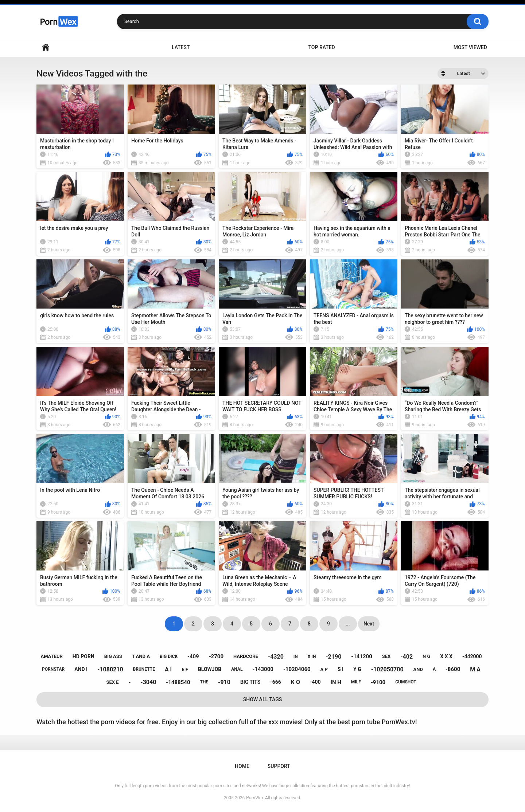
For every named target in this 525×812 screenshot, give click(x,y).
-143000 (263, 669)
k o (295, 682)
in (296, 656)
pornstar (53, 669)
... (348, 624)
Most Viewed (470, 47)
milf (356, 682)
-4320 (276, 657)
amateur (51, 656)
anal (237, 669)
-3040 (148, 682)
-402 (407, 657)
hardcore (246, 656)
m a (475, 669)
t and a (141, 656)
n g (426, 656)
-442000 (472, 656)
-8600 (453, 669)
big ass (113, 656)
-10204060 (297, 669)
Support (279, 766)
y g (357, 669)
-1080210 (110, 669)
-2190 (333, 657)
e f (185, 669)
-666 (276, 682)
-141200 (362, 656)
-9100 (378, 682)
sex (386, 656)
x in (312, 656)
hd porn (83, 656)
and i (81, 669)
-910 (224, 682)
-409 (193, 656)
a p (324, 669)
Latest (181, 47)
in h (336, 682)
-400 (315, 682)
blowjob (210, 669)
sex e (112, 682)
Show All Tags (263, 699)
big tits (250, 682)
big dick (169, 656)
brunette (144, 669)
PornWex (255, 798)
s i (341, 669)
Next (369, 624)
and (418, 669)
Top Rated (321, 47)
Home (46, 48)
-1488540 (178, 682)
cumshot (406, 682)
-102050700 (387, 669)
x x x (446, 656)
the (204, 682)
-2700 (216, 656)
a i (168, 669)
